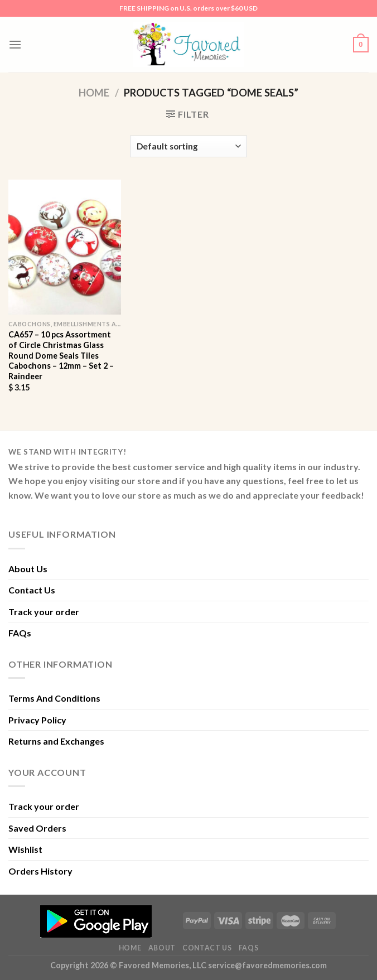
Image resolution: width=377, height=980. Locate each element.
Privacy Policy (37, 720)
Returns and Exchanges (56, 741)
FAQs (20, 633)
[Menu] (15, 44)
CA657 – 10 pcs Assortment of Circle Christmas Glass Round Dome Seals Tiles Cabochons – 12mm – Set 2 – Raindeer (61, 355)
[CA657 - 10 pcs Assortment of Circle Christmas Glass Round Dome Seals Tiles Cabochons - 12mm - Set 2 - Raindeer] (65, 247)
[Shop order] (188, 146)
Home (94, 93)
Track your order (44, 612)
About (162, 948)
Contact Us (32, 590)
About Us (28, 569)
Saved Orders (37, 828)
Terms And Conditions (54, 698)
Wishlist (25, 849)
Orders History (40, 871)
